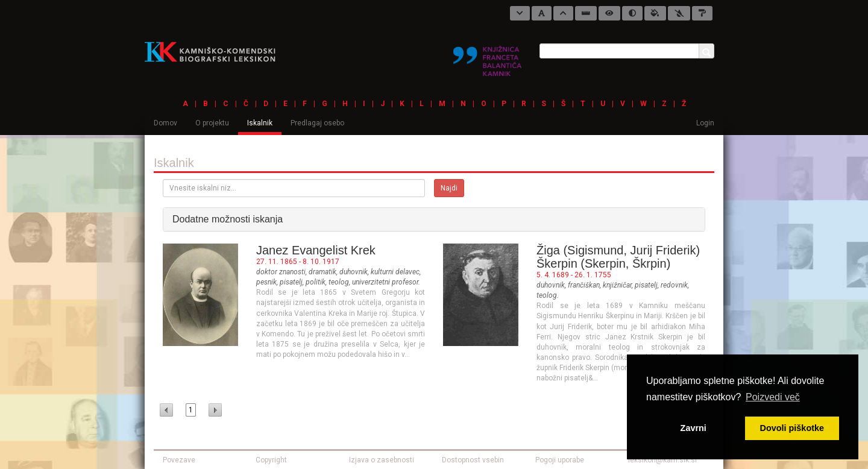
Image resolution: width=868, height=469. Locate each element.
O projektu (212, 123)
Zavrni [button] (693, 428)
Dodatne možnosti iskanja (228, 219)
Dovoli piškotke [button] (792, 428)
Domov (165, 123)
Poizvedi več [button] (773, 397)
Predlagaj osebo (317, 123)
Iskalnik (260, 123)
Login (705, 123)
